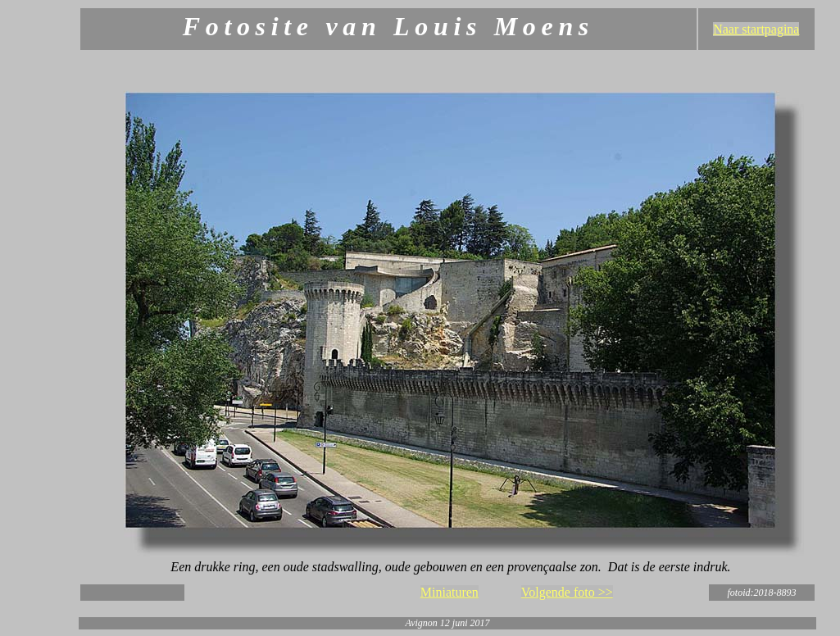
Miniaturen (450, 592)
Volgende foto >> (567, 592)
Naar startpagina (756, 29)
